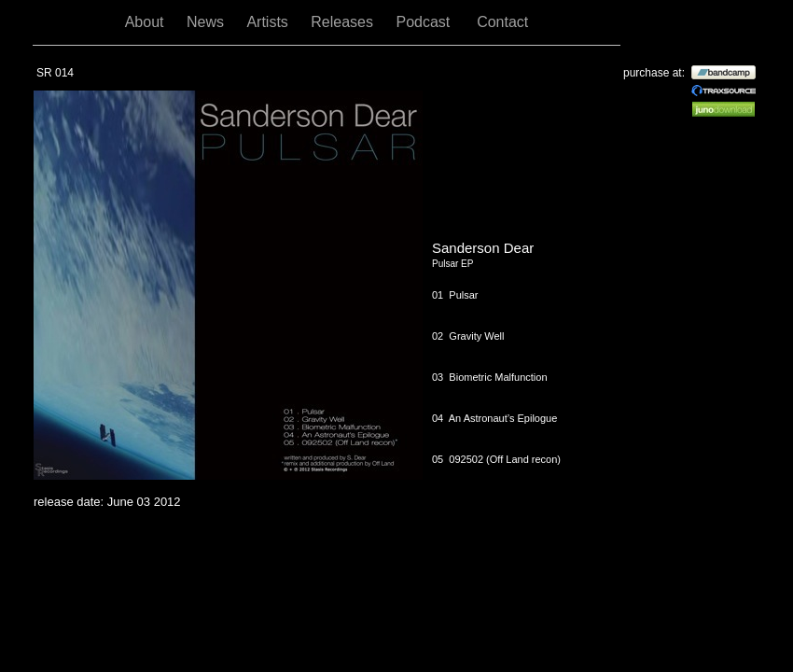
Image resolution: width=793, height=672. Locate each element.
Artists (269, 22)
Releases (344, 22)
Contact (502, 22)
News (207, 22)
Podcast (427, 22)
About (146, 22)
